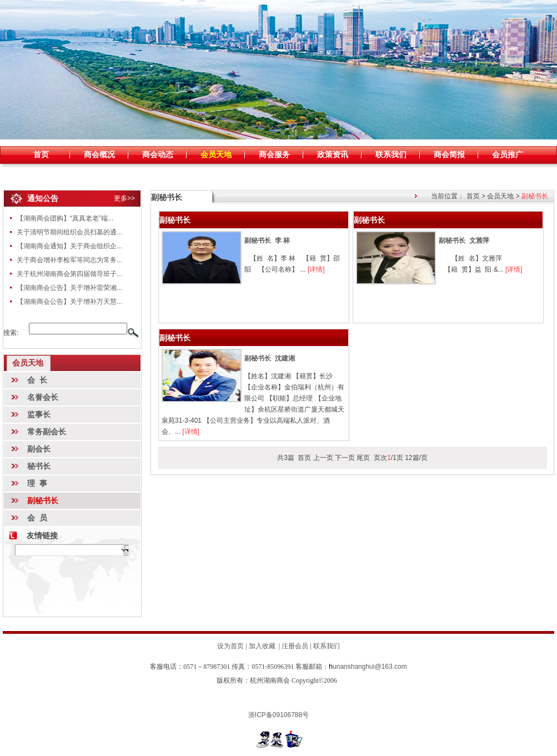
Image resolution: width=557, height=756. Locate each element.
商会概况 (99, 154)
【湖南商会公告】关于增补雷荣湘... (69, 288)
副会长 (39, 449)
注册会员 (295, 646)
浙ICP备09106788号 (278, 715)
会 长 (37, 380)
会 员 (37, 518)
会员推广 (508, 154)
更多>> (124, 198)
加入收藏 (262, 646)
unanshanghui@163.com (368, 667)
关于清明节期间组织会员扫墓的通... (69, 232)
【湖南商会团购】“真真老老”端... (65, 218)
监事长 (39, 414)
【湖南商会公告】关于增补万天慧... (69, 302)
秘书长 (39, 466)
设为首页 (230, 646)
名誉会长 (43, 397)
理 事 (37, 483)
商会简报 (449, 154)
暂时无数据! (72, 550)
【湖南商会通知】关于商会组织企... (69, 246)
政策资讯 (333, 154)
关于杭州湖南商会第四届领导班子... (69, 274)
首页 (41, 154)
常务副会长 (47, 432)
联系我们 (391, 154)
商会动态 (158, 154)
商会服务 (274, 154)
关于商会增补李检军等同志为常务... (69, 260)
